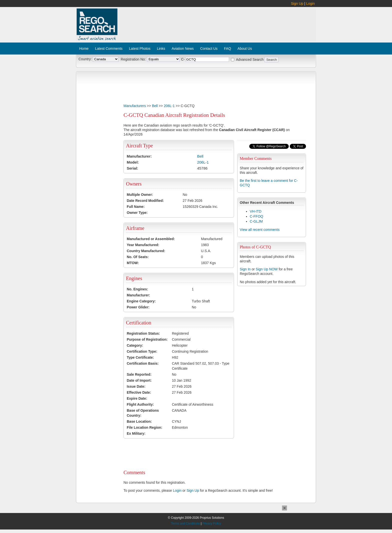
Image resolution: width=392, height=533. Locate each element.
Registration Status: (143, 333)
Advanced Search (250, 60)
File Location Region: (144, 427)
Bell (155, 106)
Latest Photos (140, 49)
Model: (133, 162)
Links (161, 49)
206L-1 (169, 106)
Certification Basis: (143, 363)
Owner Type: (137, 213)
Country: (85, 59)
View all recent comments (260, 230)
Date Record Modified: (145, 201)
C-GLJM (256, 221)
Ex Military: (136, 433)
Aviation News (182, 49)
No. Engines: (137, 289)
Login (310, 4)
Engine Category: (141, 301)
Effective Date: (139, 392)
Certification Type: (142, 351)
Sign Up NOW (267, 269)
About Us (245, 49)
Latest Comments (109, 49)
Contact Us (209, 49)
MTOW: (133, 263)
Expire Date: (137, 398)
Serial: (132, 168)
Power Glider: (138, 307)
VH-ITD (256, 211)
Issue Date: (136, 386)
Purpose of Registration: (147, 339)
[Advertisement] (217, 22)
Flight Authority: (140, 404)
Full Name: (136, 207)
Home (84, 49)
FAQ (227, 49)
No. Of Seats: (138, 257)
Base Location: (139, 421)
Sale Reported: (139, 374)
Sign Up (297, 4)
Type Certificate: (140, 357)
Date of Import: (139, 380)
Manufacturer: (139, 156)
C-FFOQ (256, 216)
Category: (135, 345)
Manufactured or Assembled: (151, 239)
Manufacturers (135, 106)
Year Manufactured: (143, 245)
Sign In (245, 269)
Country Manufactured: (146, 251)
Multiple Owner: (140, 195)
